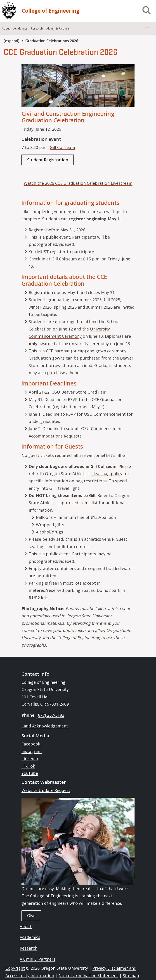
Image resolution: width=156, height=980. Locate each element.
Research (28, 948)
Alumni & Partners (38, 959)
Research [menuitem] (37, 28)
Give (31, 916)
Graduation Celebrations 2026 (52, 41)
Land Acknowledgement (45, 726)
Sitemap (131, 975)
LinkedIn (30, 759)
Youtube (30, 773)
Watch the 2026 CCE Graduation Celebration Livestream (78, 183)
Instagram (32, 751)
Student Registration (48, 160)
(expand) (12, 41)
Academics (30, 937)
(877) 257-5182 (50, 715)
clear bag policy (107, 474)
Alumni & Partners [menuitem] (58, 28)
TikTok (28, 766)
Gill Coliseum (62, 147)
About (26, 926)
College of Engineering (51, 11)
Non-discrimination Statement (88, 975)
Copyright (15, 968)
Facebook (31, 744)
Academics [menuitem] (20, 28)
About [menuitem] (6, 28)
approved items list (79, 503)
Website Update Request (46, 790)
